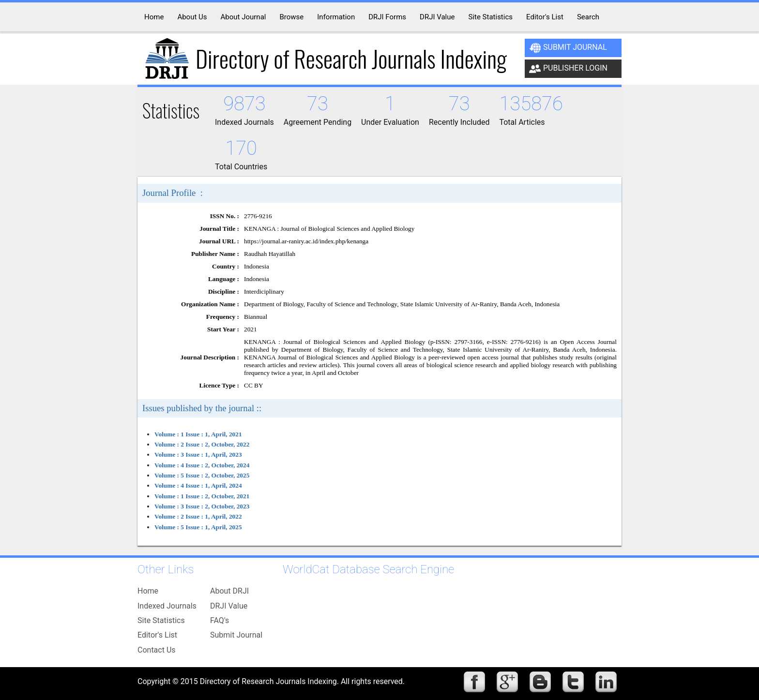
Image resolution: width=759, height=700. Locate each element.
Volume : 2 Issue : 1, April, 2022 (198, 516)
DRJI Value (229, 606)
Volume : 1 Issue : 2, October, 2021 (202, 496)
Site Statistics (161, 620)
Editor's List (157, 635)
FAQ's (220, 620)
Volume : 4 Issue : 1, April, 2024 (198, 485)
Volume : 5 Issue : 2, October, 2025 (202, 475)
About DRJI (229, 591)
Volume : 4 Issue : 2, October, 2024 (202, 465)
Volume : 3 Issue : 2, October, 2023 (202, 506)
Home (148, 591)
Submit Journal (568, 48)
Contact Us (157, 650)
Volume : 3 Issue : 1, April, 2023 (198, 454)
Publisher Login (568, 69)
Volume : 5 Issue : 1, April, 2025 (198, 527)
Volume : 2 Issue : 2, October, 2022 (202, 444)
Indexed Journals (167, 606)
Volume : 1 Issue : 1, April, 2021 (198, 434)
